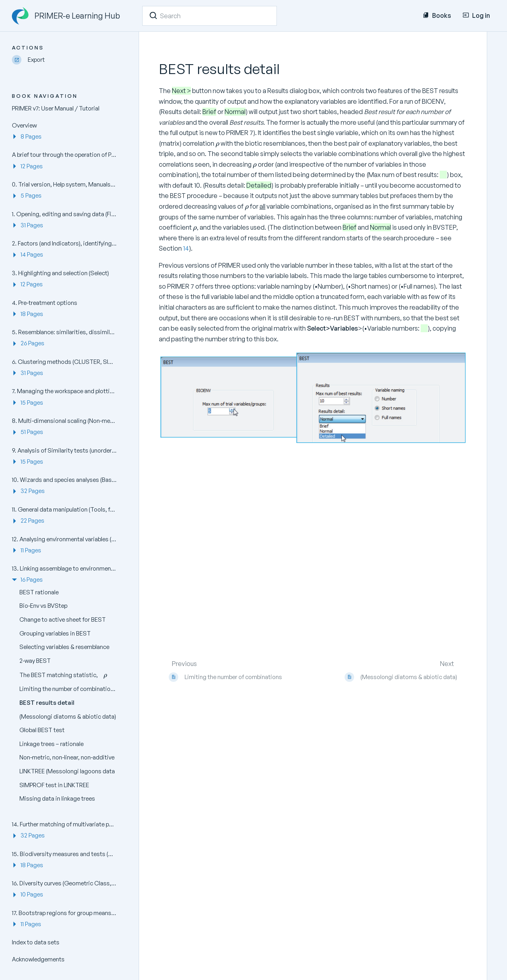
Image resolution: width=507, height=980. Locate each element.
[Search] (153, 15)
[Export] (67, 60)
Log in (476, 15)
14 (186, 248)
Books (437, 15)
